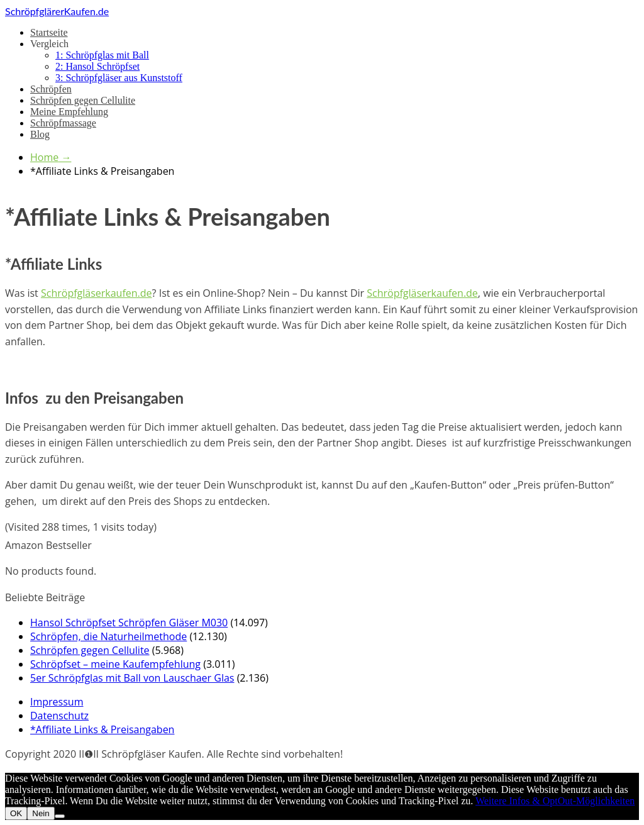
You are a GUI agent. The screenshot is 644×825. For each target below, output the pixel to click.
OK (16, 813)
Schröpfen (51, 89)
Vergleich (49, 44)
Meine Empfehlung (69, 112)
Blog (40, 134)
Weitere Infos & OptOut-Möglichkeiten (555, 801)
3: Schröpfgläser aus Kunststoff (119, 78)
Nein (41, 813)
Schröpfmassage (63, 123)
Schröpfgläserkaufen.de (97, 293)
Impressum (57, 702)
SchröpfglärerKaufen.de (57, 11)
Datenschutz (59, 716)
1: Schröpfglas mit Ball (102, 55)
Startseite (49, 32)
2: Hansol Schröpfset (97, 66)
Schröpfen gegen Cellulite (83, 100)
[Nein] (60, 816)
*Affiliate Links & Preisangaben (102, 729)
